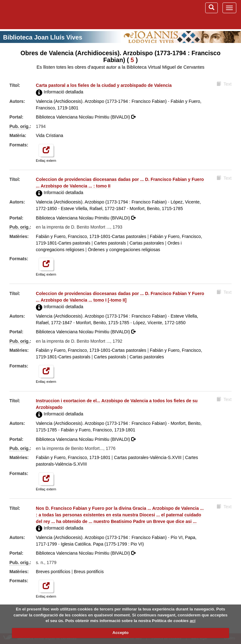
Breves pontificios (53, 572)
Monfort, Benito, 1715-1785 (156, 209)
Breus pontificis (89, 572)
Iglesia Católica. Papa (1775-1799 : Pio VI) (102, 544)
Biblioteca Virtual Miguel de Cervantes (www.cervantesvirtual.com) (38, 14)
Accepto (120, 633)
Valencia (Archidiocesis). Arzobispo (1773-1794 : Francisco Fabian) (101, 101)
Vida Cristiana (49, 135)
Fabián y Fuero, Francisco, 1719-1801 (98, 430)
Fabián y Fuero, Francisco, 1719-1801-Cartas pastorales (91, 236)
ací (193, 621)
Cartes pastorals (110, 243)
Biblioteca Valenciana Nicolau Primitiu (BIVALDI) (86, 117)
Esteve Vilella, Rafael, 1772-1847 (93, 209)
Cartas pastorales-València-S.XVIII (148, 457)
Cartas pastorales (147, 243)
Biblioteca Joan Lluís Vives (43, 37)
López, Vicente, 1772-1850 (159, 323)
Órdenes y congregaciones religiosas (124, 250)
